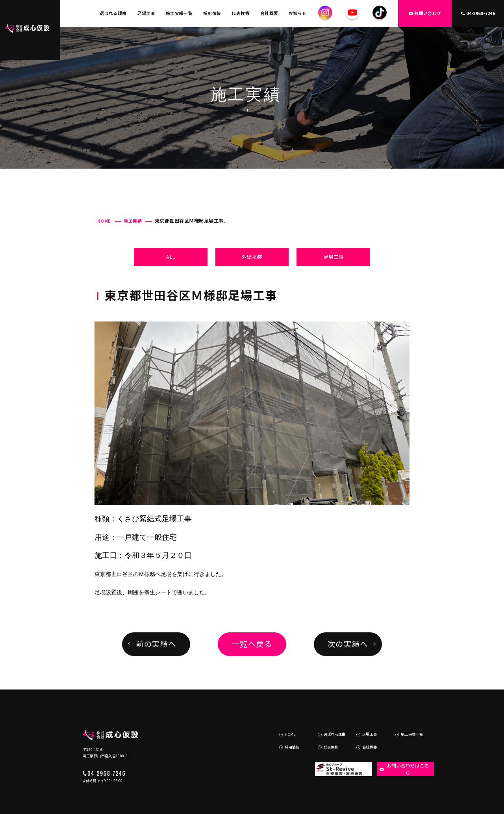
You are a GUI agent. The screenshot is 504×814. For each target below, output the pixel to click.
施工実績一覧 (179, 13)
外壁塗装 (252, 257)
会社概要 (269, 13)
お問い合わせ (425, 13)
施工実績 (133, 221)
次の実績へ (348, 644)
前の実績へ (156, 644)
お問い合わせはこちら (402, 749)
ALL (171, 257)
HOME (104, 221)
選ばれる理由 (113, 13)
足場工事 (146, 13)
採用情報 (212, 13)
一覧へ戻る (252, 644)
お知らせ (298, 13)
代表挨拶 (241, 13)
